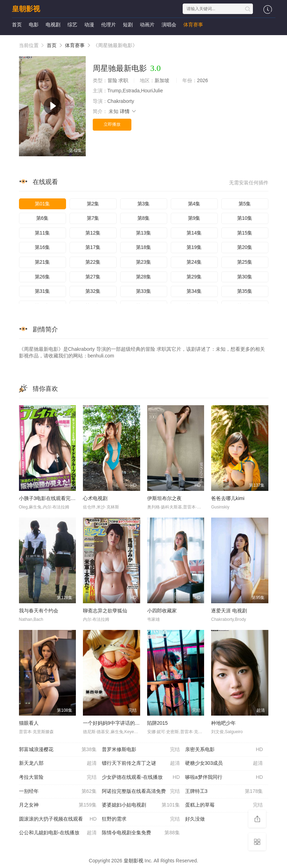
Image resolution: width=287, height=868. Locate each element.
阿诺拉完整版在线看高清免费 (141, 791)
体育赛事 (193, 25)
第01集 (43, 204)
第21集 (43, 262)
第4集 (194, 204)
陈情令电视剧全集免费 (141, 833)
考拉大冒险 (58, 777)
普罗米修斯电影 (141, 750)
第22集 (93, 262)
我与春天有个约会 (39, 611)
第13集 (144, 233)
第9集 (194, 218)
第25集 (245, 262)
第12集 (93, 233)
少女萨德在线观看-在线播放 (141, 777)
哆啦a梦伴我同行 (224, 777)
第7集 (93, 218)
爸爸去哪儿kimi (228, 498)
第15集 (245, 233)
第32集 (93, 291)
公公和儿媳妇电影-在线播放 (58, 833)
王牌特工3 (224, 791)
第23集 (144, 262)
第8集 (144, 218)
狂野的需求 (141, 819)
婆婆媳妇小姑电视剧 (141, 805)
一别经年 (58, 791)
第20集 (245, 247)
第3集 (144, 204)
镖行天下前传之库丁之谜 (141, 763)
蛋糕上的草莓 (224, 805)
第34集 (194, 291)
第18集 (144, 247)
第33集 (144, 291)
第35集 (245, 291)
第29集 (194, 277)
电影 (34, 25)
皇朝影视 (26, 9)
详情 (128, 111)
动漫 (89, 25)
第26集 (43, 277)
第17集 (93, 247)
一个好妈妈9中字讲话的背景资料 (119, 723)
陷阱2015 (158, 723)
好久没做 (224, 819)
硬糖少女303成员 (224, 763)
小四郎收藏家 (162, 611)
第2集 (93, 204)
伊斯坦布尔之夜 (164, 498)
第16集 (43, 247)
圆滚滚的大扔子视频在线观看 (58, 819)
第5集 (245, 204)
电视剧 (53, 25)
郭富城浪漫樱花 (58, 750)
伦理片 (109, 25)
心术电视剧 (95, 498)
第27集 (93, 277)
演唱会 (169, 25)
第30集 (245, 277)
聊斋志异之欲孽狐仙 (105, 611)
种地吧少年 (223, 723)
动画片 (147, 25)
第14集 (194, 233)
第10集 (245, 218)
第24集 (194, 262)
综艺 (72, 25)
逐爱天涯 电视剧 (229, 611)
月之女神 (58, 805)
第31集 (43, 291)
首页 (17, 25)
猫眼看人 (29, 723)
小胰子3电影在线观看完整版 (50, 498)
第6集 (43, 218)
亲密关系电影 (224, 750)
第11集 (43, 233)
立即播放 (112, 124)
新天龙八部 (58, 763)
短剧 (128, 25)
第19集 (194, 247)
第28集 (144, 277)
